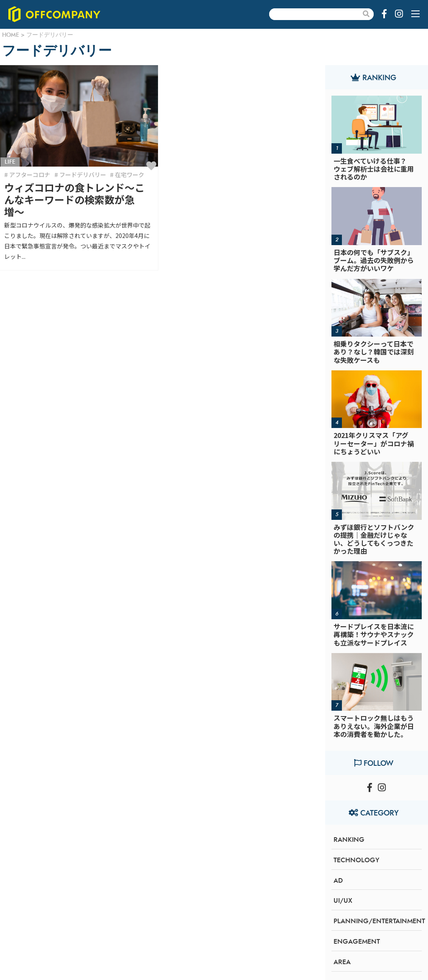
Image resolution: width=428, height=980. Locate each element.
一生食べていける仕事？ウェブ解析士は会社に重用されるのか (374, 169)
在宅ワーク (130, 175)
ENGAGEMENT (357, 942)
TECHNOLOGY (357, 860)
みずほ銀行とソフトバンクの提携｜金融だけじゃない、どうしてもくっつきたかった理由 (374, 539)
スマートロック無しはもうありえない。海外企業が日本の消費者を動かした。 (374, 726)
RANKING (349, 840)
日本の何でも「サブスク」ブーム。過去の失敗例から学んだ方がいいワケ (374, 260)
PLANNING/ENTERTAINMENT (379, 921)
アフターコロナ (30, 175)
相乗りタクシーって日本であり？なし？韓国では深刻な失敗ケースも (374, 352)
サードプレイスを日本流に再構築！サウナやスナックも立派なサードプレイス (374, 634)
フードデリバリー (83, 175)
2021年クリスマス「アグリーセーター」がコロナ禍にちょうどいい (374, 443)
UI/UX (343, 901)
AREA (342, 962)
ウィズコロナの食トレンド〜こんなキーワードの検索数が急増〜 (74, 199)
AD (338, 881)
